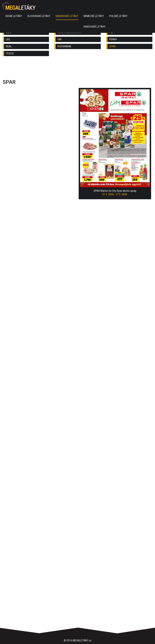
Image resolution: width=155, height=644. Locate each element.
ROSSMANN (64, 46)
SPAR (112, 46)
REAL (9, 46)
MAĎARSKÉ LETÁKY (67, 16)
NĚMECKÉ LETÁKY (94, 16)
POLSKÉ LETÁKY (118, 16)
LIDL (8, 39)
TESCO (10, 53)
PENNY (113, 39)
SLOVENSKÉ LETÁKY (39, 16)
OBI (59, 39)
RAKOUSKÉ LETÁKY (95, 27)
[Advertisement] (78, 68)
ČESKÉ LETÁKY (14, 16)
